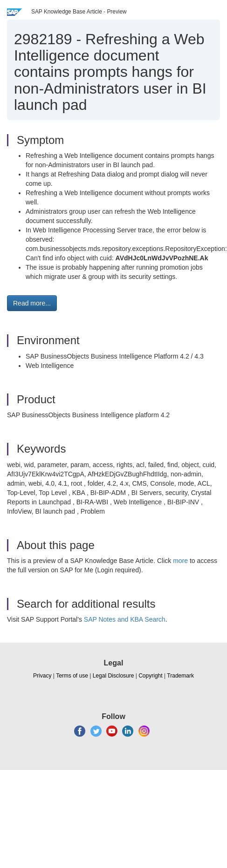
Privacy (42, 676)
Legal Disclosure (113, 676)
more (180, 561)
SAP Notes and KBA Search (125, 619)
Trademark (180, 676)
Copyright (150, 676)
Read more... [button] (32, 303)
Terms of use (72, 676)
